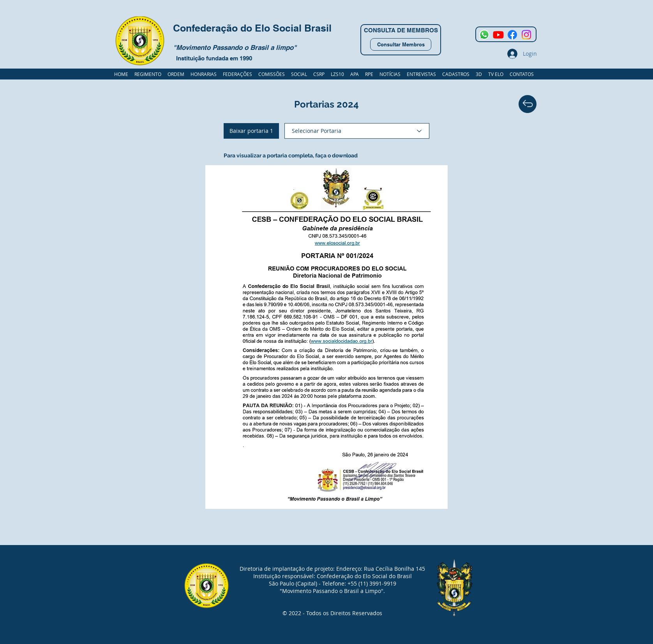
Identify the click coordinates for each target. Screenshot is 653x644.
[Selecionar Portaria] (357, 131)
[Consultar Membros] (401, 44)
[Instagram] (526, 35)
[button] (456, 74)
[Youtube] (498, 35)
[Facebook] (512, 35)
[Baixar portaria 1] (251, 131)
